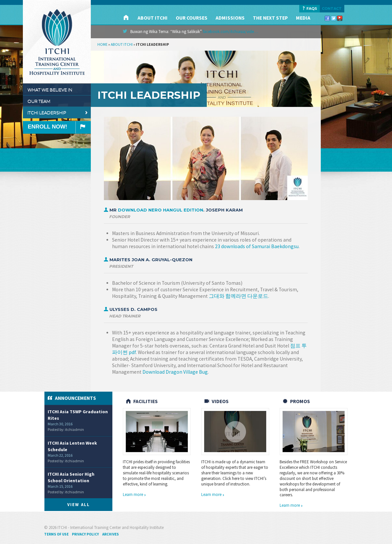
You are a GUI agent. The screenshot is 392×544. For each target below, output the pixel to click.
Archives (111, 534)
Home (102, 44)
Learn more (134, 494)
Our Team (58, 101)
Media (303, 18)
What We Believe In (58, 90)
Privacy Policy (85, 534)
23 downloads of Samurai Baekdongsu (257, 246)
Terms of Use (56, 534)
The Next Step (270, 18)
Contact (332, 8)
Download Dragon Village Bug (175, 372)
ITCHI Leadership (58, 113)
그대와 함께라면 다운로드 (238, 296)
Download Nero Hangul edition (161, 210)
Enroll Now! (59, 127)
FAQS (310, 9)
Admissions (230, 18)
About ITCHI (153, 18)
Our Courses (192, 18)
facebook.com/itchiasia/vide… (230, 32)
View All (79, 505)
